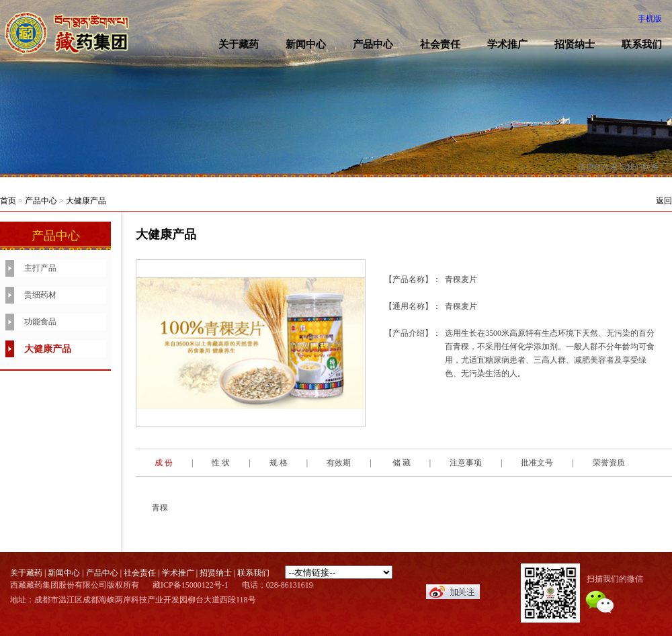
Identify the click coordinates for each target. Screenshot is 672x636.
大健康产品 (86, 201)
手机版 (650, 19)
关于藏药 (239, 44)
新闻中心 (306, 44)
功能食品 (40, 322)
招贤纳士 (575, 44)
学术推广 (507, 44)
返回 (664, 201)
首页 (8, 201)
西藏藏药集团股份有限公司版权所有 (75, 585)
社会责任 (440, 44)
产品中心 (373, 44)
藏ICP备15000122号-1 (191, 585)
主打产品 (40, 268)
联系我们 (253, 573)
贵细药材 (40, 295)
